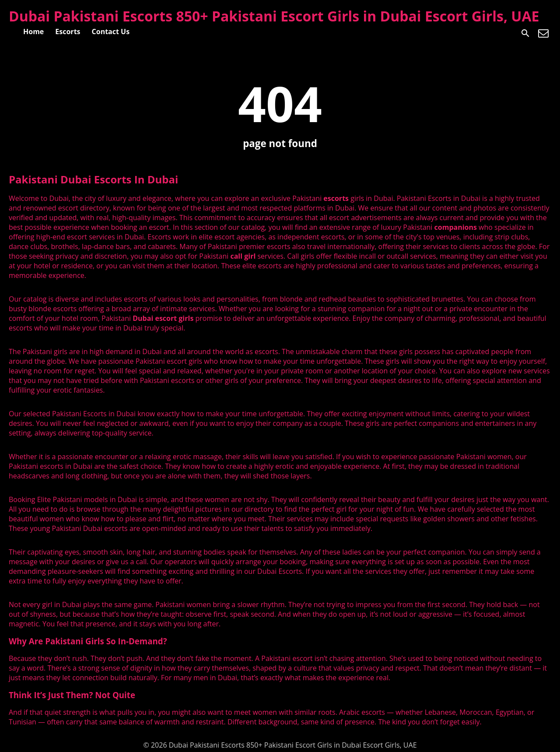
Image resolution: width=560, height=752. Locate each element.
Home (33, 32)
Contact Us (111, 32)
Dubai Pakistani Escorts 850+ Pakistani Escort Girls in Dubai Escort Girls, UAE (274, 16)
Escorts (68, 32)
